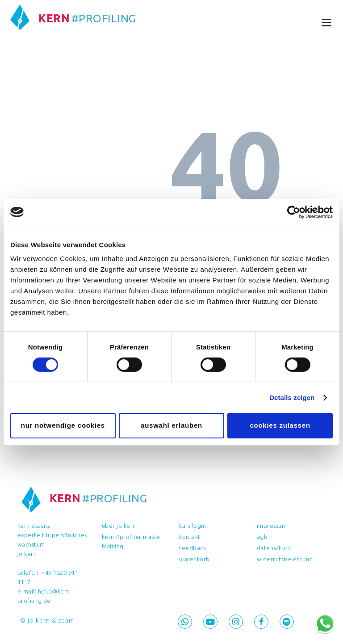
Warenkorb (195, 559)
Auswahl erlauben (171, 425)
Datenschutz (274, 548)
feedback (192, 548)
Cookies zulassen (280, 425)
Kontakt (190, 537)
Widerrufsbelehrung (285, 559)
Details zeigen (292, 398)
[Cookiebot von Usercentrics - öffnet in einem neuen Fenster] (294, 212)
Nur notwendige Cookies (63, 425)
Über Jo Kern (119, 526)
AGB (262, 537)
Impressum (272, 526)
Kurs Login (192, 526)
